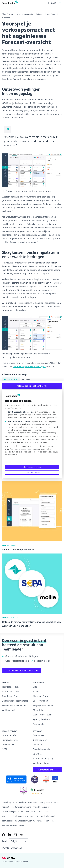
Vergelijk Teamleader (43, 705)
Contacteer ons (47, 770)
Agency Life (39, 724)
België (55, 452)
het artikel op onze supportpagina (29, 367)
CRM (15, 802)
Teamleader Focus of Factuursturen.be (18, 821)
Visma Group (7, 862)
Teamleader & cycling (43, 758)
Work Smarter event (43, 715)
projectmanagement (42, 807)
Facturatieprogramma (22, 807)
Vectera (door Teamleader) (15, 705)
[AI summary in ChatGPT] (21, 835)
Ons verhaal (39, 735)
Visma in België (21, 862)
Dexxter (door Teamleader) (15, 701)
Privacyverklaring (10, 740)
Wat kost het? (9, 710)
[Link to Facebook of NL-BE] (3, 835)
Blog (4, 14)
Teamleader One (10, 696)
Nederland (12, 455)
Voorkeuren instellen (32, 472)
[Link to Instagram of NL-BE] (15, 835)
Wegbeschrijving (41, 763)
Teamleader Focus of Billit (13, 825)
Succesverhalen (40, 701)
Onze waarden (40, 740)
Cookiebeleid (8, 745)
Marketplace (39, 710)
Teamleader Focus (11, 687)
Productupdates (11, 379)
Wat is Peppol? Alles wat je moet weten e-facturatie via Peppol (28, 816)
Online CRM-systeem (28, 802)
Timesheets (44, 812)
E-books (37, 691)
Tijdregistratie (31, 812)
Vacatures (38, 754)
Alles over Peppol (41, 696)
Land (5, 841)
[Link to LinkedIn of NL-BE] (9, 835)
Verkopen (26, 379)
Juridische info (9, 735)
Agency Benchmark (42, 719)
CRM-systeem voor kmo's (50, 802)
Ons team (38, 745)
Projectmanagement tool (13, 812)
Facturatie (6, 807)
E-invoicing (7, 802)
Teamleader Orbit (10, 691)
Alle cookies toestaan (32, 467)
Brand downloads (41, 749)
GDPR (5, 749)
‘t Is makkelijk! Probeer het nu (32, 386)
